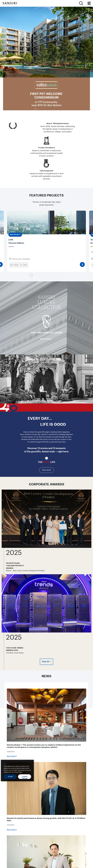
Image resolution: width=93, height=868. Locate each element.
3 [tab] (44, 110)
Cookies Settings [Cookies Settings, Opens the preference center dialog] (25, 777)
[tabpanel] (46, 60)
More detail (46, 470)
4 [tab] (49, 110)
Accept (10, 777)
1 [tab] (36, 110)
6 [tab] (58, 110)
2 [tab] (40, 110)
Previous (6, 64)
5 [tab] (53, 110)
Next (87, 64)
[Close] (31, 763)
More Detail (46, 339)
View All (46, 662)
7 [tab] (58, 275)
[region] (17, 771)
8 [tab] (62, 275)
